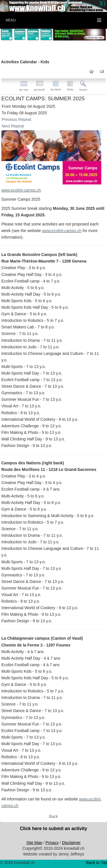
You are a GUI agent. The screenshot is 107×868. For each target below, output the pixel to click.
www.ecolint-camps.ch (21, 190)
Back (53, 816)
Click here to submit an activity (54, 829)
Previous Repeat (17, 119)
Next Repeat (13, 126)
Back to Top (97, 863)
